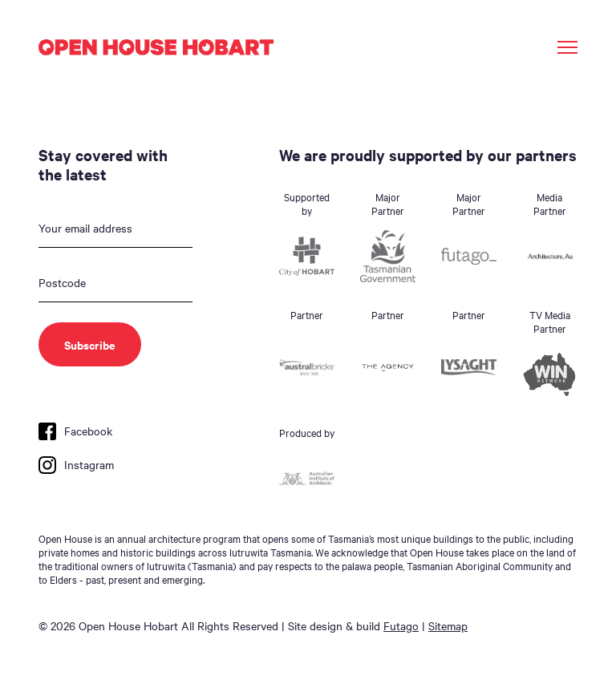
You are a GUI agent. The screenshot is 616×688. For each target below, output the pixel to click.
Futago (401, 625)
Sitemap (448, 625)
